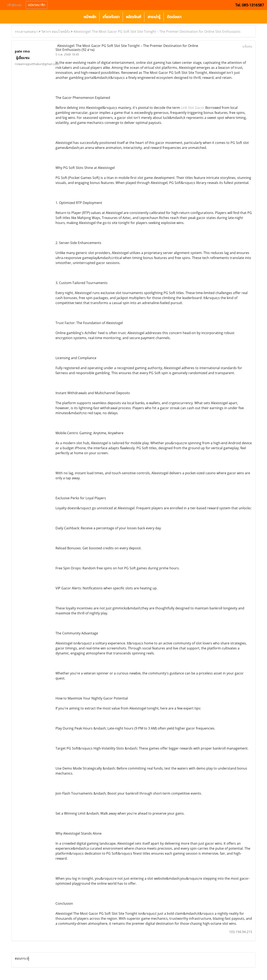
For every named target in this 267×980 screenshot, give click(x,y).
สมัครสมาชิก (37, 5)
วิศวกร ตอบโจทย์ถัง (56, 31)
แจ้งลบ (247, 46)
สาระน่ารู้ (154, 17)
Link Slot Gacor (193, 108)
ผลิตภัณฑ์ (133, 17)
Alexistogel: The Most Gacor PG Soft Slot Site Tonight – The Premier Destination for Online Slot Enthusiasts (157, 31)
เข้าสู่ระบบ (14, 5)
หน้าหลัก (90, 17)
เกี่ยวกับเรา (111, 17)
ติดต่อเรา (174, 17)
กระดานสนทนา (26, 31)
